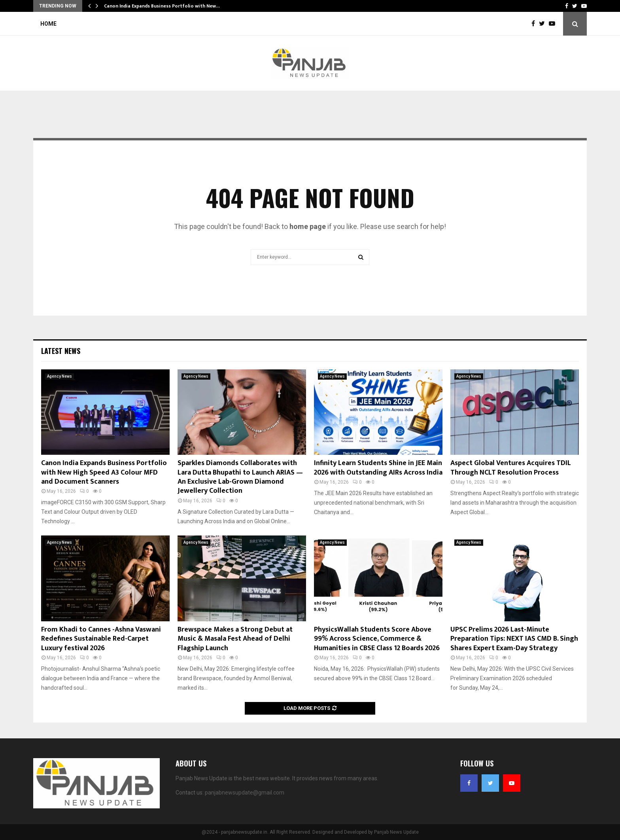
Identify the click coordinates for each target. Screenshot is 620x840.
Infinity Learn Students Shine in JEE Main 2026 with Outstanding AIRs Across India (378, 468)
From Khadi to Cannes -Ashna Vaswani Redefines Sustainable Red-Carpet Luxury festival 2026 (101, 639)
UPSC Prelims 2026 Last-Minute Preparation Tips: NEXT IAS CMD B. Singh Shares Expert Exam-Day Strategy (514, 639)
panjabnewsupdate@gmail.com (245, 793)
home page (308, 226)
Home (48, 24)
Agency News (60, 376)
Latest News (61, 351)
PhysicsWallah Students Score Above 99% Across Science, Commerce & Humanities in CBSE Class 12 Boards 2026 (377, 639)
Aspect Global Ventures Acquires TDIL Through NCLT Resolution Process (511, 468)
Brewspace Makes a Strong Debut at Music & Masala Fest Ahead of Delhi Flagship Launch (235, 639)
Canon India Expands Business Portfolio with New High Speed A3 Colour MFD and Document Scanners (104, 472)
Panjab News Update (396, 832)
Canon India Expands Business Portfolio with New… (162, 6)
